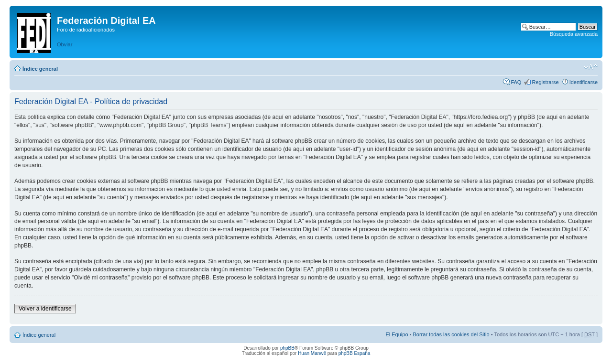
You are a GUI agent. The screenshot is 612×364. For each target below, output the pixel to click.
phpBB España (355, 353)
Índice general (40, 69)
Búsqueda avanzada (574, 34)
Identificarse (584, 82)
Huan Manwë (312, 353)
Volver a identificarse (45, 309)
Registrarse (545, 82)
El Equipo (397, 334)
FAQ (516, 82)
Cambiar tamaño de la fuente (591, 67)
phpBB (287, 348)
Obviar (65, 44)
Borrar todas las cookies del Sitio (451, 334)
